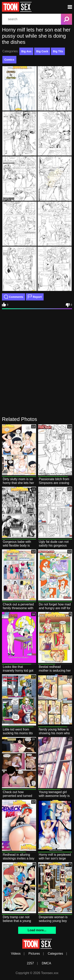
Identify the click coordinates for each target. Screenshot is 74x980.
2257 (30, 963)
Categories (55, 954)
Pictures (34, 954)
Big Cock (42, 51)
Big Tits (58, 51)
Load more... (37, 930)
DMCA (46, 963)
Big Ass (26, 51)
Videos (16, 954)
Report (35, 297)
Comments (14, 297)
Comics (9, 60)
